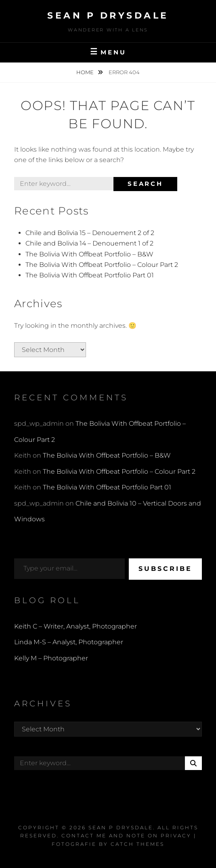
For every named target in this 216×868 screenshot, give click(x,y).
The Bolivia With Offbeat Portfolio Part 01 (90, 275)
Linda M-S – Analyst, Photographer (69, 642)
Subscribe (165, 569)
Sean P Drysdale (108, 16)
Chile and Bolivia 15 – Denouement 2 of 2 (90, 233)
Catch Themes (137, 844)
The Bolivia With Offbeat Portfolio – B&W (89, 254)
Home (86, 72)
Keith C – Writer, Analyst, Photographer (75, 626)
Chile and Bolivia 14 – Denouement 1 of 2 (89, 243)
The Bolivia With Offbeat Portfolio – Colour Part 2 (102, 265)
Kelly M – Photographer (51, 658)
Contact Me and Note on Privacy (126, 836)
